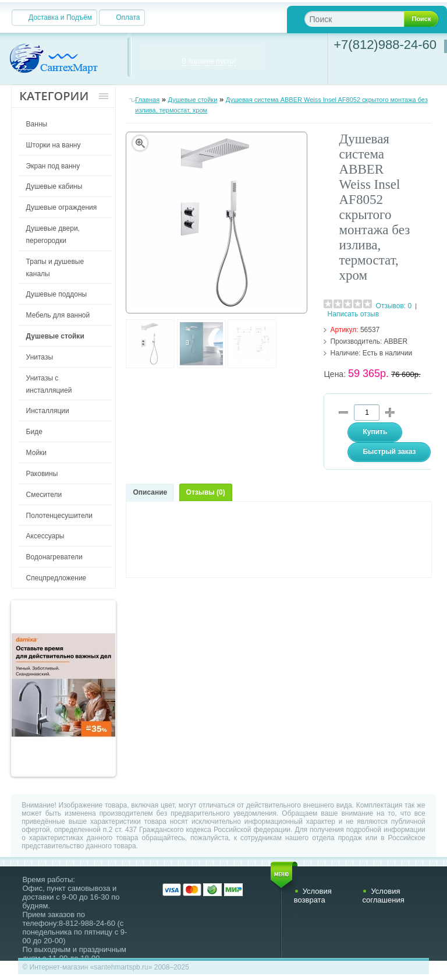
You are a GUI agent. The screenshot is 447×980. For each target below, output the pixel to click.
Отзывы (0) (206, 492)
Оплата (128, 17)
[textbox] (363, 19)
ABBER (396, 341)
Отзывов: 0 (394, 306)
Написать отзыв (353, 314)
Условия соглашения (383, 896)
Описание (150, 492)
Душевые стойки (193, 100)
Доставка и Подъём (60, 17)
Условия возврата (313, 896)
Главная (147, 100)
